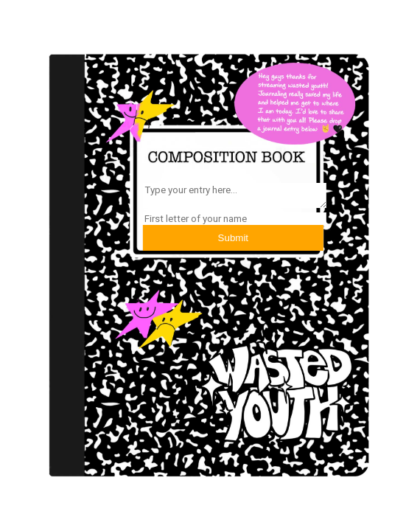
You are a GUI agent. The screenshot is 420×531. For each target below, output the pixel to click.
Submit (233, 238)
